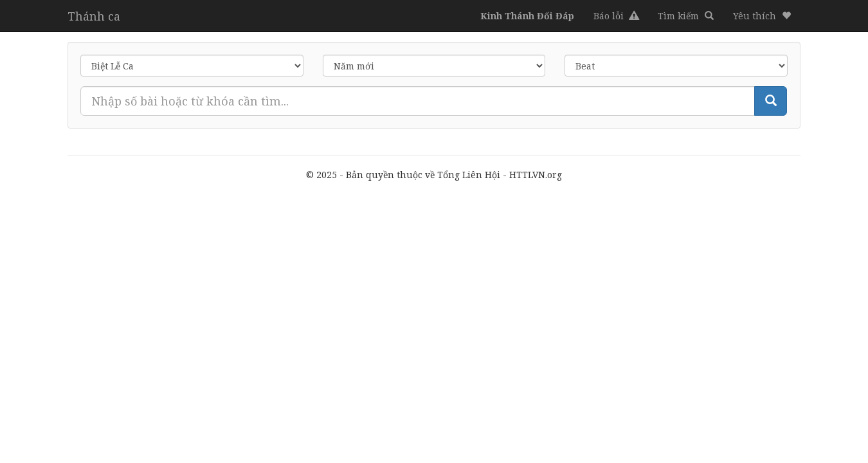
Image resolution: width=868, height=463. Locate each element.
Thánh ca (94, 16)
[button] (762, 16)
